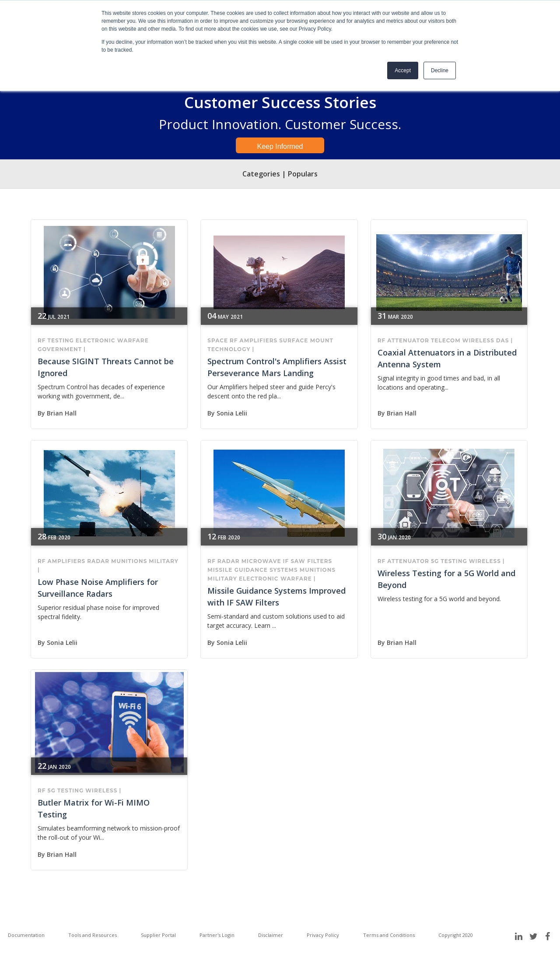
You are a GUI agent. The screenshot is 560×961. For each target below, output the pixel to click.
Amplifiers (259, 340)
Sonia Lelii (232, 413)
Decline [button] (440, 70)
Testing (61, 340)
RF (42, 340)
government (60, 349)
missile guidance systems (252, 570)
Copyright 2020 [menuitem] (456, 935)
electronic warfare (112, 340)
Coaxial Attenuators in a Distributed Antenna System (447, 358)
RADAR (98, 561)
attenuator (408, 340)
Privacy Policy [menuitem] (323, 935)
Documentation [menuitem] (26, 935)
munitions (129, 561)
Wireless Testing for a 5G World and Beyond (446, 579)
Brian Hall (62, 413)
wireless (478, 340)
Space (218, 340)
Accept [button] (403, 70)
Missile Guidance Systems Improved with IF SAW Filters (276, 597)
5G (435, 561)
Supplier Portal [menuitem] (158, 935)
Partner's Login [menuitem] (217, 935)
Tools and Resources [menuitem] (93, 935)
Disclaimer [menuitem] (271, 935)
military (164, 561)
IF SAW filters (307, 561)
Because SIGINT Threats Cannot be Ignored (106, 367)
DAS (503, 340)
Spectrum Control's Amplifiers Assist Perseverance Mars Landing (277, 367)
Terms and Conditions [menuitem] (389, 935)
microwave (261, 561)
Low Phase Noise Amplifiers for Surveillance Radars (98, 588)
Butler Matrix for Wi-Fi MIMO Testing (94, 808)
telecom (446, 340)
